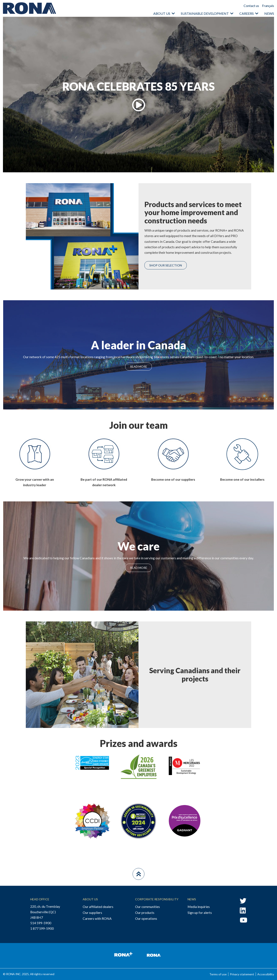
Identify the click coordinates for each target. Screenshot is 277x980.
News (269, 13)
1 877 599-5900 (42, 928)
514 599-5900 (41, 923)
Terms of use (218, 974)
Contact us (251, 6)
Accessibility (266, 974)
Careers (247, 13)
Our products (145, 912)
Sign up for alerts (200, 912)
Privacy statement (242, 974)
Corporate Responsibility (157, 899)
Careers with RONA (97, 918)
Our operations (146, 918)
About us (162, 13)
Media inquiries (199, 907)
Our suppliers (92, 912)
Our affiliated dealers (98, 907)
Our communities (147, 907)
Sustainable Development (205, 13)
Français (268, 6)
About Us (90, 899)
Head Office (40, 899)
